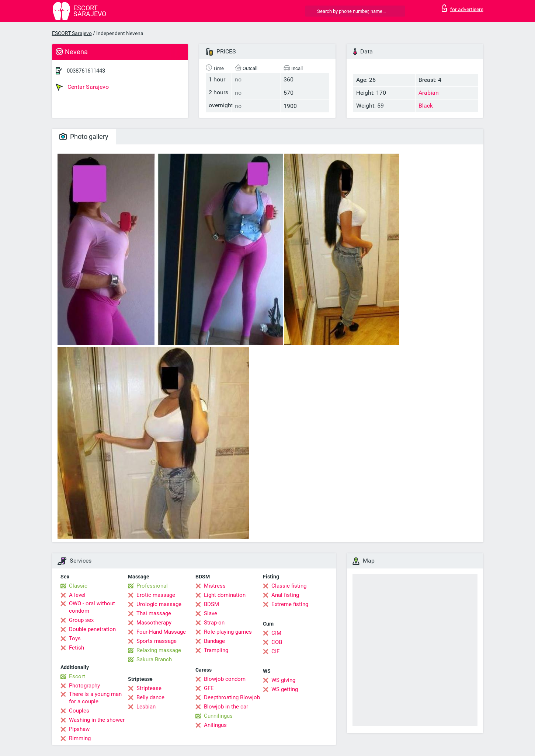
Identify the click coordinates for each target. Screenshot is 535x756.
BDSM (211, 604)
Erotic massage (156, 595)
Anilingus (215, 725)
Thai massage (154, 613)
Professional (152, 586)
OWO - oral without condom (92, 607)
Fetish (77, 648)
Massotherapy (154, 623)
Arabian (429, 93)
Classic (78, 586)
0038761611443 (86, 71)
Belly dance (150, 697)
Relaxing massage (159, 650)
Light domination (225, 595)
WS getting (285, 689)
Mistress (215, 586)
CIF (275, 651)
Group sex (81, 620)
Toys (75, 638)
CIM (276, 633)
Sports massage (157, 641)
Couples (79, 711)
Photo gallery (84, 136)
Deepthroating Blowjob (232, 697)
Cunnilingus (218, 716)
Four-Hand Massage (161, 632)
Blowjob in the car (226, 707)
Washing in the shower (97, 720)
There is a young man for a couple (95, 698)
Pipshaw (79, 729)
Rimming (80, 738)
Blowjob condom (225, 679)
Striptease (149, 688)
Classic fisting (289, 586)
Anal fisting (285, 595)
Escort (77, 676)
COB (277, 642)
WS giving (283, 680)
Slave (211, 613)
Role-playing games (228, 632)
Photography (84, 686)
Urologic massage (159, 604)
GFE (209, 688)
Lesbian (146, 707)
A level (77, 595)
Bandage (214, 641)
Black (426, 106)
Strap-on (214, 623)
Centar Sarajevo (82, 87)
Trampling (216, 650)
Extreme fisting (290, 604)
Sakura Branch (154, 659)
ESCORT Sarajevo (72, 33)
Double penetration (92, 629)
